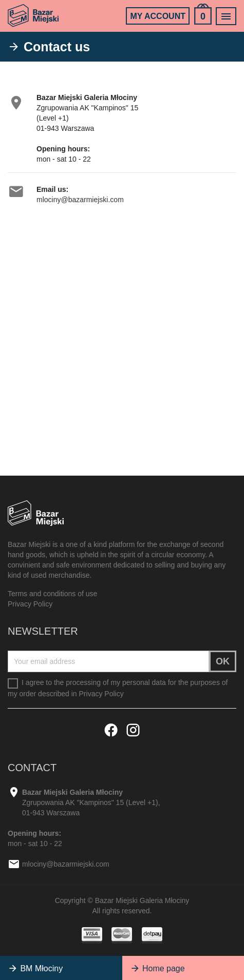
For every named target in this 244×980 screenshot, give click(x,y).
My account (158, 16)
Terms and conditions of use (52, 594)
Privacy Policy (30, 604)
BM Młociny (35, 968)
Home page (157, 968)
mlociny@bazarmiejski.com (80, 200)
